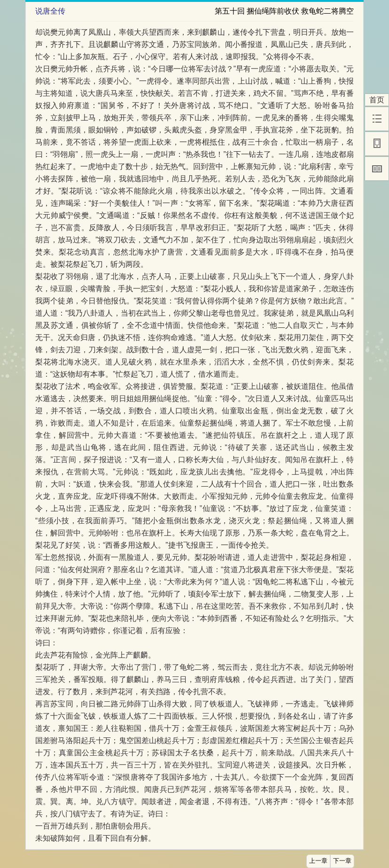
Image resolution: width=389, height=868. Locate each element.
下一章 (342, 861)
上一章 (318, 861)
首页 (377, 100)
